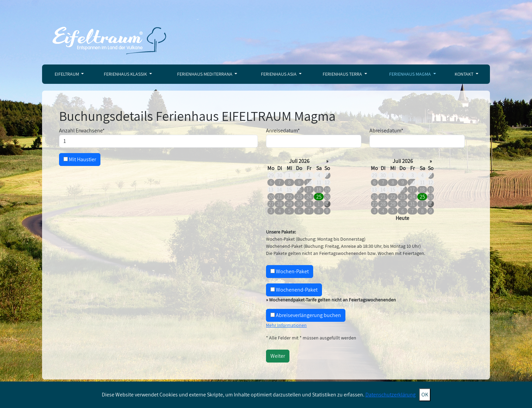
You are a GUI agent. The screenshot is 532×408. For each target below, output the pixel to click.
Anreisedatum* (283, 131)
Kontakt (464, 74)
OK (425, 395)
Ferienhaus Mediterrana (205, 74)
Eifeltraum (67, 74)
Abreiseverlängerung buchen (306, 315)
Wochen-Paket (290, 271)
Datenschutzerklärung (391, 395)
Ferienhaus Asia (279, 74)
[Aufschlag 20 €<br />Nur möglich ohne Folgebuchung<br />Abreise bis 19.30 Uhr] (273, 315)
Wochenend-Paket (294, 290)
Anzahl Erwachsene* (82, 131)
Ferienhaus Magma (411, 74)
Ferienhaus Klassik (126, 74)
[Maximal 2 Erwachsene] (158, 141)
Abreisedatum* (386, 131)
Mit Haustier (80, 159)
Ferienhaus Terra (343, 74)
